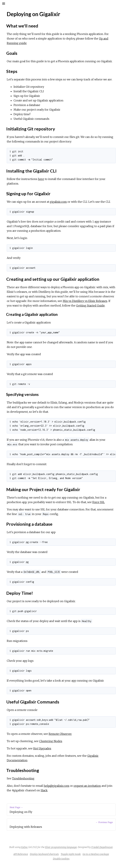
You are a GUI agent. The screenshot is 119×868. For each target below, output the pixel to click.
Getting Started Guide (90, 306)
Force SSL (99, 502)
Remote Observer (60, 734)
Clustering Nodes (51, 741)
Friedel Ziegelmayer (102, 847)
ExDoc (24, 847)
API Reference (21, 854)
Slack (44, 790)
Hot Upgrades (42, 748)
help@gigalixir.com (57, 786)
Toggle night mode (71, 854)
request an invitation (87, 786)
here (41, 179)
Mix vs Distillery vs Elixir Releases (85, 301)
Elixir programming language (61, 847)
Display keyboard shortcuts (44, 854)
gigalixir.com (58, 202)
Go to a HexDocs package (96, 854)
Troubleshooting (23, 778)
